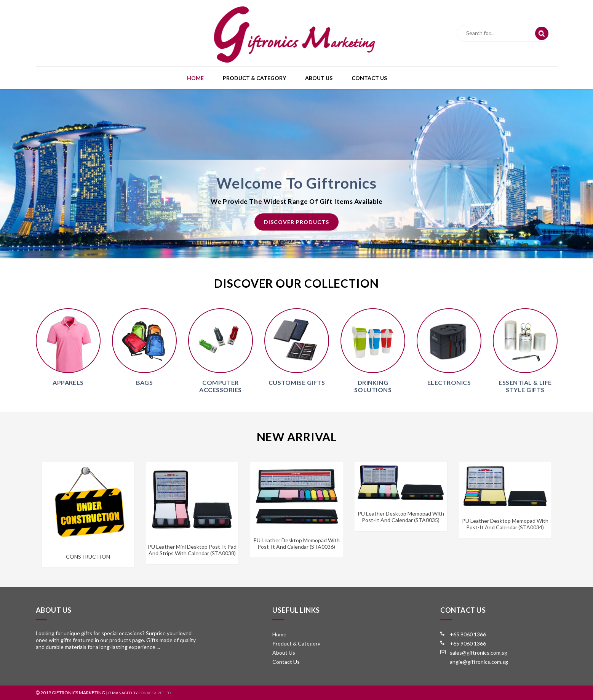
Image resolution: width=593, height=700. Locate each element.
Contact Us (369, 78)
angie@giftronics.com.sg (479, 662)
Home (195, 78)
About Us (319, 78)
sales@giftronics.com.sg (479, 653)
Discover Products (296, 222)
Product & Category (254, 78)
